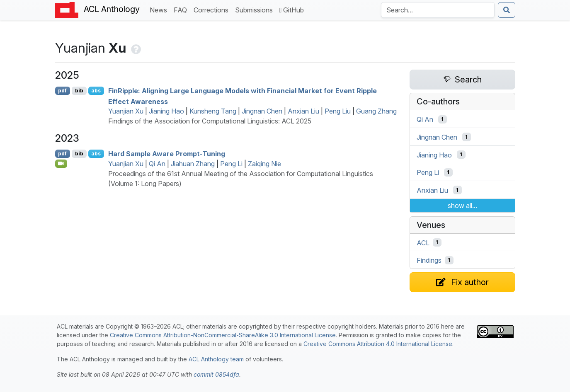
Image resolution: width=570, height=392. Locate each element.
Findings (429, 260)
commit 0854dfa (216, 374)
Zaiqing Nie (264, 164)
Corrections (213, 9)
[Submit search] (507, 10)
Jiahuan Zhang (193, 164)
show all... (462, 206)
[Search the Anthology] (438, 10)
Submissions (256, 9)
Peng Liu (338, 111)
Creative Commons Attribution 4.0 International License (378, 344)
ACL (423, 242)
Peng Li (231, 164)
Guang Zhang (376, 111)
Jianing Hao (166, 111)
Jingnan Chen (262, 111)
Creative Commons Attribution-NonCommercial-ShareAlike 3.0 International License (223, 335)
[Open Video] (61, 164)
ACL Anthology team (216, 359)
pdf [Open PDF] (62, 91)
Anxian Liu (303, 111)
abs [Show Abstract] (96, 91)
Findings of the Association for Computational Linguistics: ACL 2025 (210, 121)
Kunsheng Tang (213, 111)
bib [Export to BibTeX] (79, 91)
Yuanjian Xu (126, 111)
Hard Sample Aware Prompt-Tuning (167, 154)
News (160, 9)
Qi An (157, 164)
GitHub (292, 10)
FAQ (182, 9)
